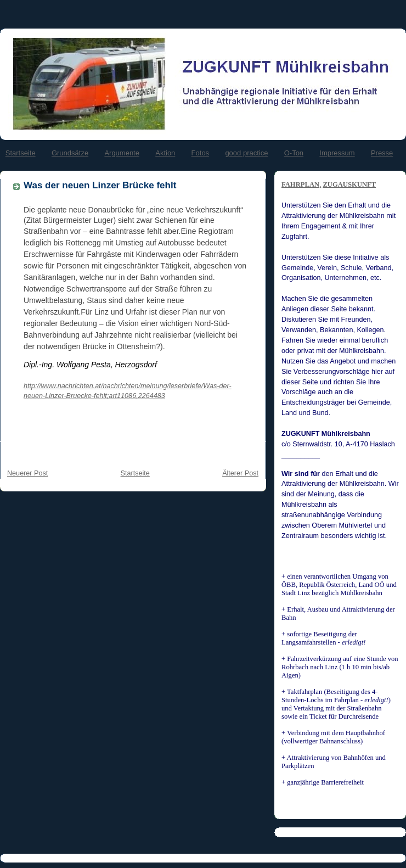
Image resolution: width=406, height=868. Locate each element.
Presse (382, 153)
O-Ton (294, 153)
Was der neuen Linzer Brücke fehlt (100, 185)
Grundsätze (70, 153)
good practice (246, 153)
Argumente (122, 153)
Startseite (21, 153)
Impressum (337, 153)
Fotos (201, 153)
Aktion (165, 153)
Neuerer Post (27, 473)
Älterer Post (240, 473)
